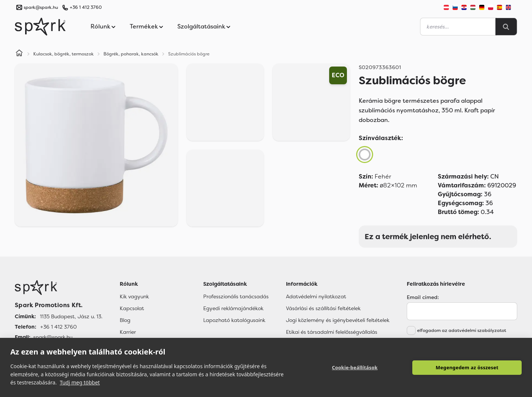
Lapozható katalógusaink (234, 320)
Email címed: (423, 297)
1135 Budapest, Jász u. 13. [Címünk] (71, 316)
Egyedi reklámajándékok (233, 308)
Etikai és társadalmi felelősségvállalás (332, 332)
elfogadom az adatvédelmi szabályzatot (462, 330)
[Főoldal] (59, 288)
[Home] (19, 54)
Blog (125, 320)
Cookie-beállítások (355, 367)
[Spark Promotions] (40, 27)
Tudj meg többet (80, 382)
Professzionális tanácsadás (236, 296)
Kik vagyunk (134, 296)
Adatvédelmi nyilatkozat (316, 296)
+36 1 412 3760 (86, 7)
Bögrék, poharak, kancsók (131, 54)
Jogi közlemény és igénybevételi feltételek (338, 320)
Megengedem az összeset (467, 367)
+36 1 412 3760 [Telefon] (59, 327)
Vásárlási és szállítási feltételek (323, 308)
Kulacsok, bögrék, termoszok (64, 54)
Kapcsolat (132, 308)
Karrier (128, 332)
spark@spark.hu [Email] (53, 337)
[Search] (506, 27)
